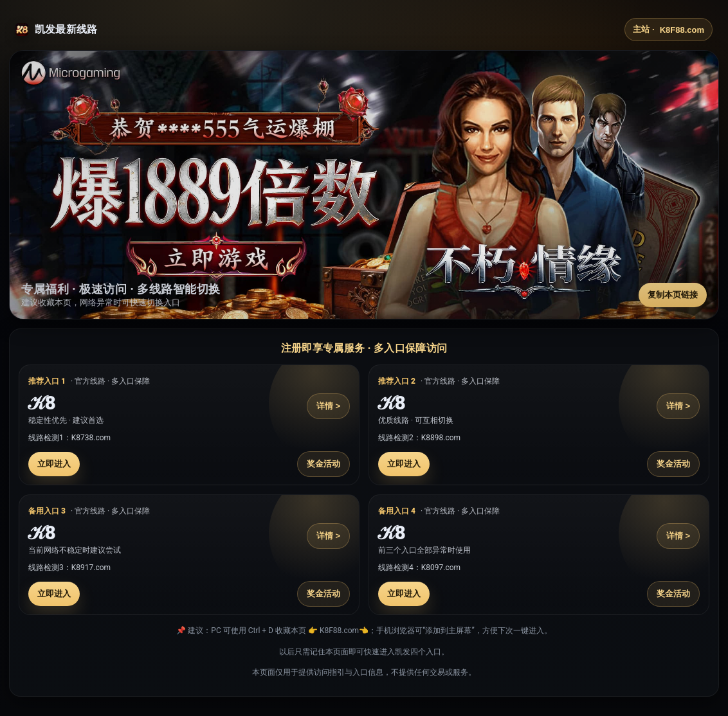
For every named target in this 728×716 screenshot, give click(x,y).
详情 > (328, 406)
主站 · (669, 30)
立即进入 (54, 464)
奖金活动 (323, 464)
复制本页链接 (673, 295)
